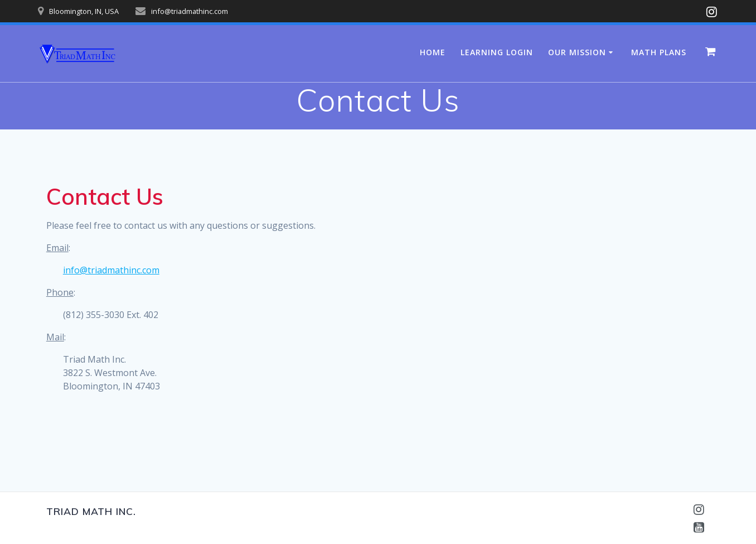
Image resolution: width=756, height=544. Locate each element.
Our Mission (577, 52)
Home (433, 52)
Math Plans (659, 52)
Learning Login (497, 52)
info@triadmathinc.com (111, 270)
